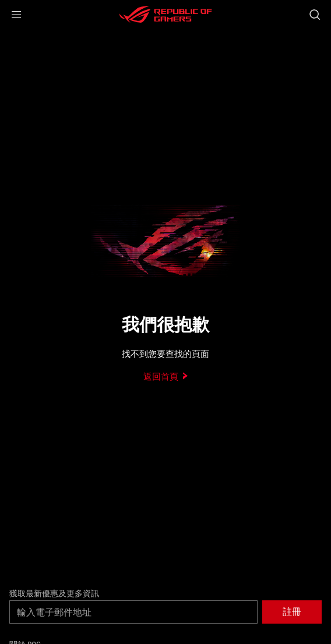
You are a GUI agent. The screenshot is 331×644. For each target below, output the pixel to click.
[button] (16, 15)
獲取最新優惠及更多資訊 (54, 593)
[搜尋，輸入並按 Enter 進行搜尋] (314, 15)
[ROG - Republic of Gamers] (165, 15)
